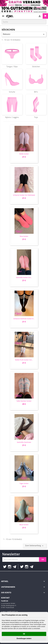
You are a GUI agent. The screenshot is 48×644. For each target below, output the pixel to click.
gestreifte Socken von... (24, 277)
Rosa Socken (24, 236)
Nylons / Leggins (12, 106)
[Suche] (24, 22)
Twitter (5, 567)
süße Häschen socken (24, 401)
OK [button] (24, 634)
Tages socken (24, 483)
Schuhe (12, 81)
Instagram (10, 567)
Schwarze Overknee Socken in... (24, 319)
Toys (36, 106)
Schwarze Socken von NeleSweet (24, 195)
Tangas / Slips (12, 56)
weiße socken (24, 154)
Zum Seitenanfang (35, 546)
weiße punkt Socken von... (24, 360)
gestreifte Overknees (24, 442)
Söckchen (36, 56)
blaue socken (24, 525)
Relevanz (24, 34)
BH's (36, 81)
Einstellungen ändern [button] (24, 638)
